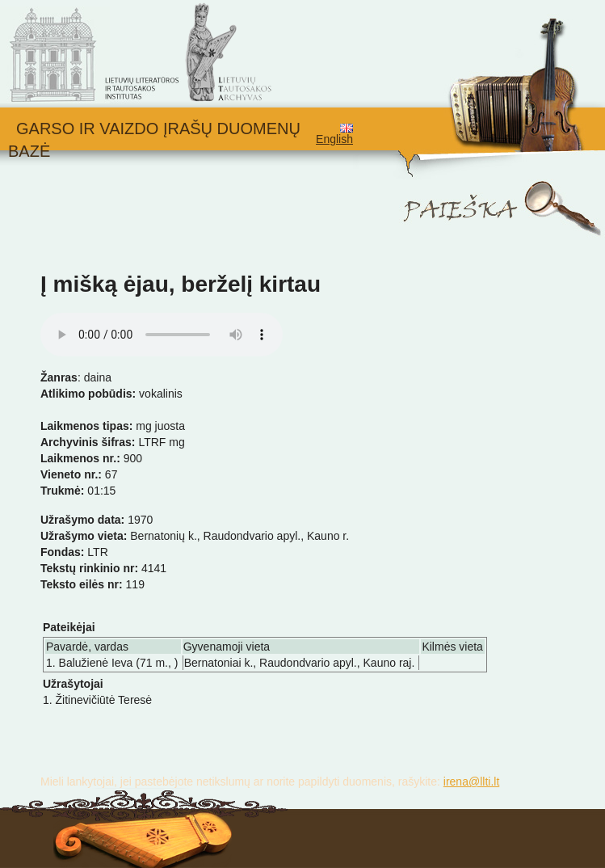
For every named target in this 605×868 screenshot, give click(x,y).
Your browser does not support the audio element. (162, 335)
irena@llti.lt (471, 782)
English (334, 135)
